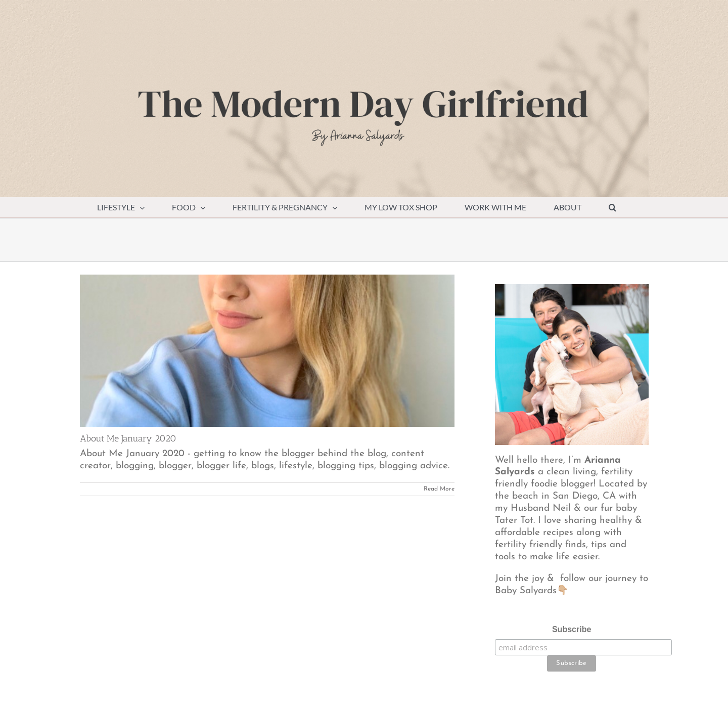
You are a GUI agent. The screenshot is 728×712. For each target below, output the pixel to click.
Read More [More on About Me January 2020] (439, 489)
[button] (613, 207)
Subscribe (572, 629)
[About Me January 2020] (267, 351)
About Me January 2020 (128, 438)
